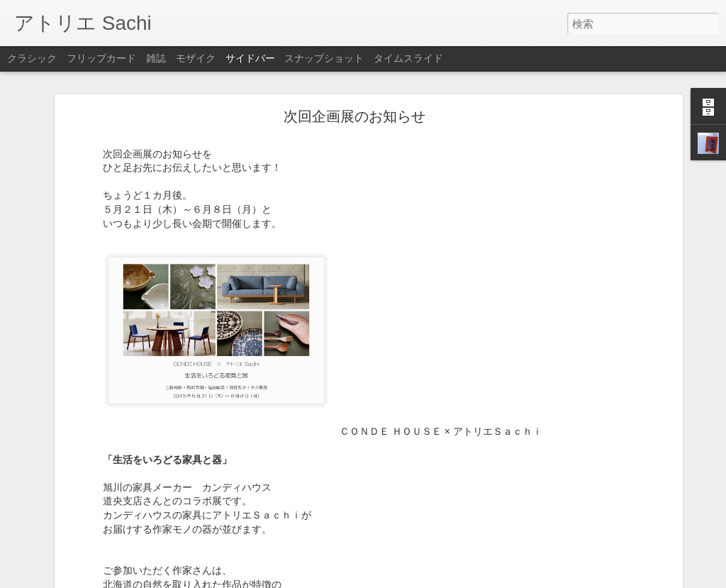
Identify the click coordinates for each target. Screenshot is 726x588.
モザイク (196, 58)
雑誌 (156, 58)
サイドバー (250, 58)
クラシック (32, 58)
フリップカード (101, 58)
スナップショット (324, 58)
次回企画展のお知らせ (354, 116)
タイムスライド (408, 58)
